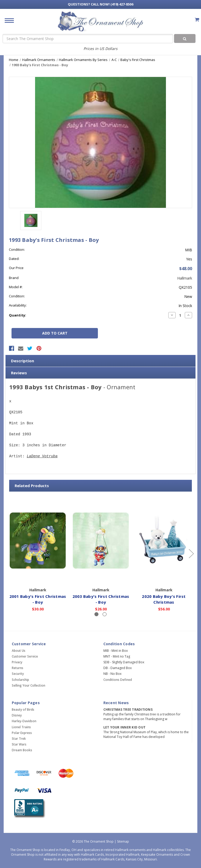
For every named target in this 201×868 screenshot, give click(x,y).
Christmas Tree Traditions (128, 710)
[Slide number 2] (105, 614)
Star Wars (19, 744)
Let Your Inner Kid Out (125, 727)
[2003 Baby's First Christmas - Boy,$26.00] (101, 541)
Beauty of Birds (23, 710)
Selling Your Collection (29, 685)
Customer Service (25, 656)
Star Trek (19, 739)
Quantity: (18, 315)
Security (18, 674)
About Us (19, 651)
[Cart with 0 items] (197, 20)
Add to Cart (38, 577)
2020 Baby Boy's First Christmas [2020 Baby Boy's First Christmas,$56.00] (164, 599)
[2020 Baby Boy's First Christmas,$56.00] (164, 541)
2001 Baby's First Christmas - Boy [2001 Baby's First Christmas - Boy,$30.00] (38, 599)
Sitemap (123, 841)
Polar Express (22, 733)
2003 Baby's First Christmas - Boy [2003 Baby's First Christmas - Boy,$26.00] (101, 599)
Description (23, 361)
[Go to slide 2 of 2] (10, 553)
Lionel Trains (21, 727)
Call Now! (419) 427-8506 (100, 4)
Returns (18, 668)
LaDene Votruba (42, 456)
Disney (17, 715)
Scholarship (20, 680)
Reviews (19, 373)
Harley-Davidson (24, 721)
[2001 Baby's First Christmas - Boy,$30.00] (38, 541)
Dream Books (22, 750)
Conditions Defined (118, 680)
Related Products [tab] (32, 486)
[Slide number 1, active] (96, 614)
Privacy (17, 662)
